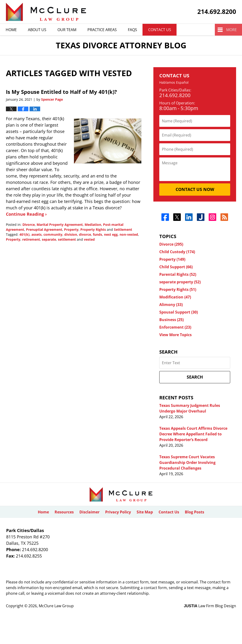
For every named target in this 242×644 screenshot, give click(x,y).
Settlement (123, 229)
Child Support (176, 267)
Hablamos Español (174, 83)
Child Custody (177, 252)
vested (89, 239)
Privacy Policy (118, 512)
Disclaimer (89, 512)
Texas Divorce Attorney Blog (46, 12)
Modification (175, 297)
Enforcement (175, 327)
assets (37, 234)
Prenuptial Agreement (44, 229)
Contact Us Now (195, 189)
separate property (180, 282)
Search (195, 377)
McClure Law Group (56, 606)
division (71, 234)
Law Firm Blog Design (210, 606)
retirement (31, 239)
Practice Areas (102, 30)
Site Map (145, 512)
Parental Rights (178, 274)
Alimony (171, 305)
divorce (85, 234)
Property (71, 229)
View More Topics (175, 335)
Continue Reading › (26, 214)
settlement (67, 239)
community (53, 234)
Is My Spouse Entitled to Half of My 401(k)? (61, 92)
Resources (64, 512)
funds (97, 234)
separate (49, 239)
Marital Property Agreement (60, 225)
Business (171, 320)
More (231, 30)
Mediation (93, 225)
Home (11, 30)
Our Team (67, 30)
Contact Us (160, 30)
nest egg (111, 234)
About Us (37, 30)
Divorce (29, 225)
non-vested (129, 234)
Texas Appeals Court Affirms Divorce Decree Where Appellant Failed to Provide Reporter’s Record (193, 434)
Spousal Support (179, 312)
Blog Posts (194, 512)
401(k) (24, 234)
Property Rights (93, 229)
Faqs (132, 30)
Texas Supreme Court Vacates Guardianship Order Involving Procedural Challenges (187, 462)
